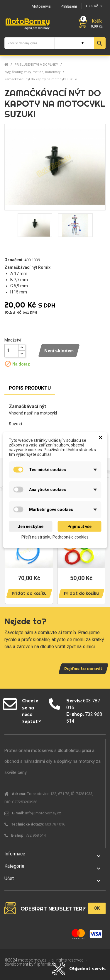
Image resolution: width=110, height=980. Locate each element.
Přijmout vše (79, 526)
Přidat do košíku (29, 593)
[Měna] (93, 6)
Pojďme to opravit (83, 669)
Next (98, 553)
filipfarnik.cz (45, 964)
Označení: (14, 260)
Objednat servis (87, 969)
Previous (12, 553)
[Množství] (11, 351)
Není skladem (59, 351)
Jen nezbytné (31, 526)
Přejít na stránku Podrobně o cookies (55, 537)
